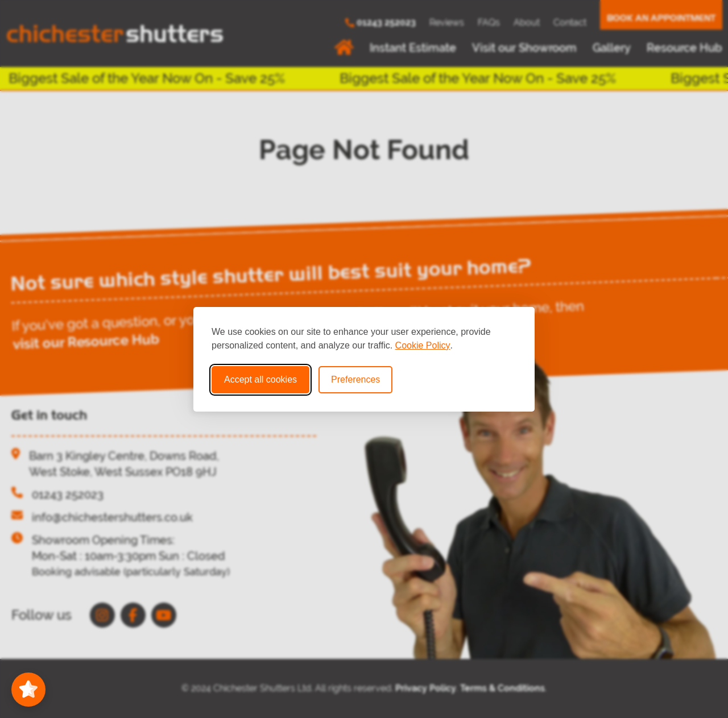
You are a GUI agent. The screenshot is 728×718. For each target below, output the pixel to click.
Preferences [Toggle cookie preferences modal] (355, 379)
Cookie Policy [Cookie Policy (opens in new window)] (423, 345)
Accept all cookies (260, 379)
